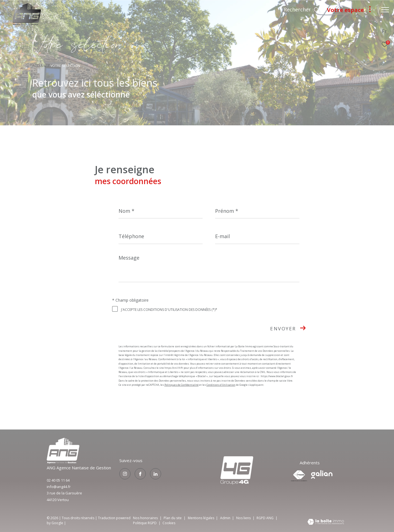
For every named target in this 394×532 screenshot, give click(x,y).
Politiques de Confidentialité (182, 385)
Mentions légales (201, 518)
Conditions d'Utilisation (221, 385)
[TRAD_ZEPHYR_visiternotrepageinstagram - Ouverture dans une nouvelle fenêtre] (125, 474)
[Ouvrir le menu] (385, 10)
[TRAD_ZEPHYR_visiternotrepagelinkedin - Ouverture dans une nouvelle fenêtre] (156, 474)
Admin (226, 518)
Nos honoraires (145, 518)
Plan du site (173, 518)
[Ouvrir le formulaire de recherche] (302, 10)
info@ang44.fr (59, 487)
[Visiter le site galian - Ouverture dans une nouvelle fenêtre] (322, 474)
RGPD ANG (265, 518)
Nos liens (244, 518)
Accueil (39, 66)
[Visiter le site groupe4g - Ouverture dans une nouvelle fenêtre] (63, 462)
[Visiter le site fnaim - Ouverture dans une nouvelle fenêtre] (299, 476)
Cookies (169, 523)
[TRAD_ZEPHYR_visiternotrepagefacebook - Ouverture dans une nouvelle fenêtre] (140, 474)
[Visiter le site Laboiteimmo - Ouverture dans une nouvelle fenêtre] (326, 522)
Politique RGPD (145, 523)
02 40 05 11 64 (58, 480)
